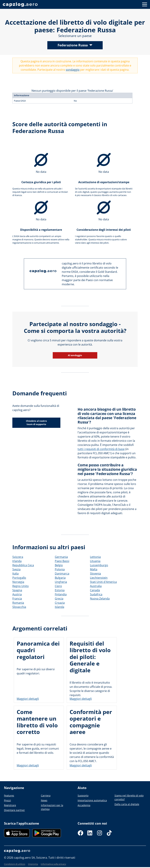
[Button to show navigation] (145, 4)
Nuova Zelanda (100, 599)
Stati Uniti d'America (103, 582)
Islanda (60, 607)
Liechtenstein (99, 578)
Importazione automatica (92, 800)
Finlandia (61, 594)
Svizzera (18, 557)
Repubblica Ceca (23, 565)
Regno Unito (21, 586)
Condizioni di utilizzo (15, 864)
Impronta (33, 864)
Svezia (16, 569)
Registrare (10, 805)
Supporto (83, 796)
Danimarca (62, 574)
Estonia (60, 590)
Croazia (60, 603)
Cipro (58, 586)
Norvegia (18, 582)
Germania (61, 557)
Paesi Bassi (62, 561)
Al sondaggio (75, 355)
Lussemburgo (99, 565)
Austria (17, 594)
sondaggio (73, 70)
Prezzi (7, 800)
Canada (95, 590)
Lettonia (95, 557)
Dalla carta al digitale (127, 804)
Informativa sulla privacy (53, 864)
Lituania (95, 561)
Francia (17, 599)
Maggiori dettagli (28, 699)
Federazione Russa (73, 45)
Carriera (46, 796)
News (44, 800)
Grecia (59, 599)
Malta (94, 569)
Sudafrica (96, 594)
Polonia (60, 569)
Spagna (17, 590)
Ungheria (61, 582)
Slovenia (95, 574)
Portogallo (19, 578)
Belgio (59, 565)
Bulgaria (60, 578)
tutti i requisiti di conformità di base (101, 449)
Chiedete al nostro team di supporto (36, 423)
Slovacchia (19, 607)
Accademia (84, 805)
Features (9, 796)
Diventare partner (14, 810)
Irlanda (17, 561)
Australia (96, 586)
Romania (18, 603)
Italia (15, 574)
